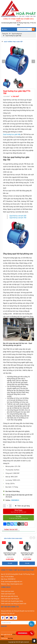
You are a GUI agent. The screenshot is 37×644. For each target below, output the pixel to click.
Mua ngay (18, 511)
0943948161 (15, 500)
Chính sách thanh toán (8, 594)
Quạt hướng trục (17, 34)
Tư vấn (18, 517)
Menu (6, 29)
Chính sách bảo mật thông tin (10, 599)
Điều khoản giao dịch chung (9, 596)
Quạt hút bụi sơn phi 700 (18, 218)
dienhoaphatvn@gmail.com (14, 582)
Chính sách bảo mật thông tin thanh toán (14, 604)
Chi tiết (10, 563)
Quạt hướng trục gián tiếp (13, 36)
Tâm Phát (10, 638)
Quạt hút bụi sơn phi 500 (18, 216)
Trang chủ (5, 34)
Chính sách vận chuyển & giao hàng (12, 601)
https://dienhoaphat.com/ (15, 584)
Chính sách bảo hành (7, 591)
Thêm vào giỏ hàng (22, 506)
